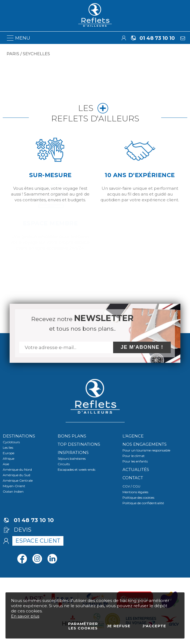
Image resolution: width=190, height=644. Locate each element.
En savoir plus (25, 616)
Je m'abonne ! (142, 347)
